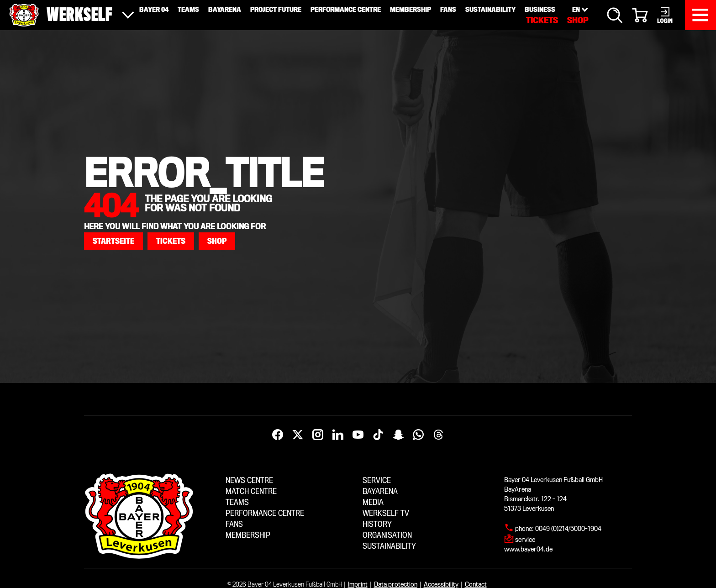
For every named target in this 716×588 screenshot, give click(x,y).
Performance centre (265, 513)
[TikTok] (378, 435)
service (525, 540)
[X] (298, 435)
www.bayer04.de (528, 549)
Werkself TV (386, 513)
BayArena (380, 491)
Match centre (251, 491)
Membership (248, 535)
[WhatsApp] (418, 435)
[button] (113, 241)
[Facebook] (278, 435)
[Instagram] (318, 435)
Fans (234, 524)
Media (373, 502)
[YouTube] (358, 435)
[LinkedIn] (338, 435)
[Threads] (438, 435)
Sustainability (389, 546)
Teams (237, 502)
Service (377, 480)
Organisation (387, 535)
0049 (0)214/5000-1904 (568, 529)
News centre (249, 480)
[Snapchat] (398, 435)
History (377, 524)
